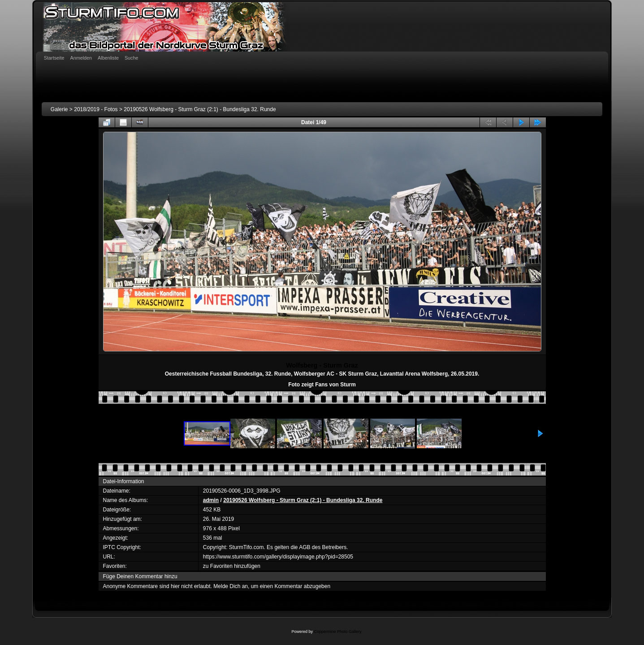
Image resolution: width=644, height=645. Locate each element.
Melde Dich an (231, 586)
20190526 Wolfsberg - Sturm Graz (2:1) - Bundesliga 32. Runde (200, 109)
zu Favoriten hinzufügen (232, 566)
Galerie (59, 109)
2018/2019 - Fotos (96, 109)
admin (211, 500)
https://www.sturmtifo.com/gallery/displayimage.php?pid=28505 (278, 557)
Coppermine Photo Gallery (337, 632)
